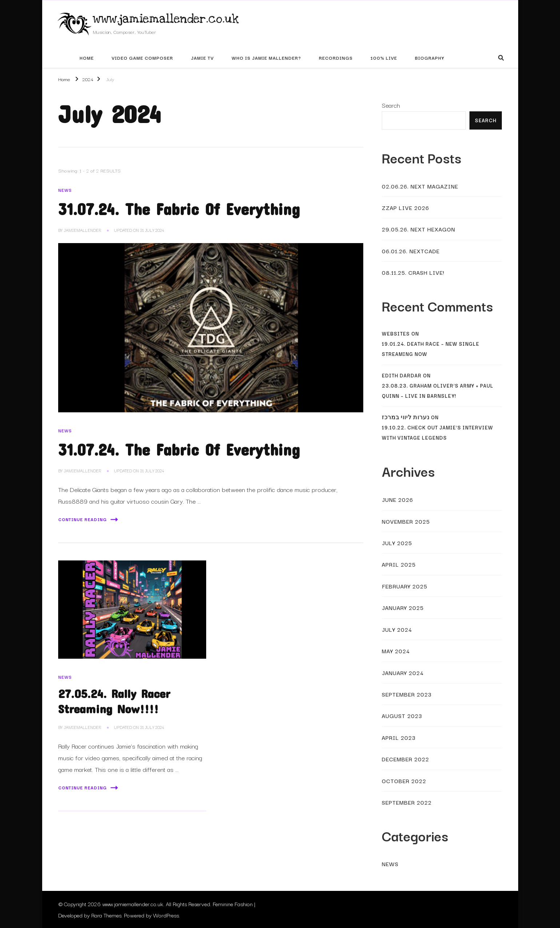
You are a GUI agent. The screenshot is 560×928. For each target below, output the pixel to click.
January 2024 (403, 673)
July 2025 (397, 543)
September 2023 (407, 694)
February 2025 (405, 586)
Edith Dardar (402, 375)
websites (396, 334)
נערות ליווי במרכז (406, 417)
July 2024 (397, 629)
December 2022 (405, 759)
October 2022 (404, 781)
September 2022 (407, 802)
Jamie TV (202, 58)
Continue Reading (88, 519)
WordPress (166, 915)
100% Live (384, 58)
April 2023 (399, 737)
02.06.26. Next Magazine (420, 186)
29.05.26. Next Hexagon (419, 229)
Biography (430, 58)
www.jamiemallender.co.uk (166, 19)
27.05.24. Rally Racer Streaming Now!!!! (114, 701)
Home (87, 58)
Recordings (336, 58)
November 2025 (406, 521)
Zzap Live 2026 (405, 207)
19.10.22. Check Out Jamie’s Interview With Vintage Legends (437, 433)
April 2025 (399, 564)
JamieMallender (83, 230)
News (65, 190)
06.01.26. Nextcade (411, 251)
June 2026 (397, 499)
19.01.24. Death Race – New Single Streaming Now (431, 349)
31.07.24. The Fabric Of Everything (179, 209)
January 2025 (403, 607)
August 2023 (402, 715)
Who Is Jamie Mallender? (266, 58)
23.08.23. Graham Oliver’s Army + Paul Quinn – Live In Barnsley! (438, 391)
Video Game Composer (142, 58)
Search (391, 105)
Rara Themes (106, 915)
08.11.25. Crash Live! (413, 272)
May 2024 (396, 651)
